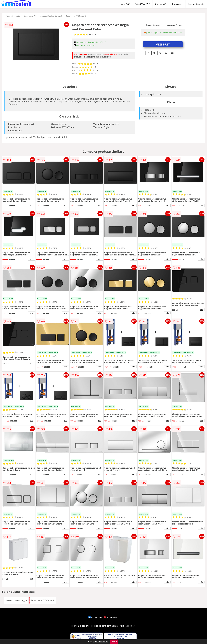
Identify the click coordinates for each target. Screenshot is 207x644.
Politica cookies (127, 626)
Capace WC (161, 4)
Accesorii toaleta (196, 4)
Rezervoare (177, 4)
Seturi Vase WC (142, 4)
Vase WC (125, 4)
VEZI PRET (163, 44)
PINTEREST (110, 618)
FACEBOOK (95, 618)
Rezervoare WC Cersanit (76, 16)
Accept (114, 642)
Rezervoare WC (30, 16)
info (32, 205)
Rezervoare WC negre (16, 600)
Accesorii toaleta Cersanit (51, 16)
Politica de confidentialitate (104, 626)
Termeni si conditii (80, 626)
